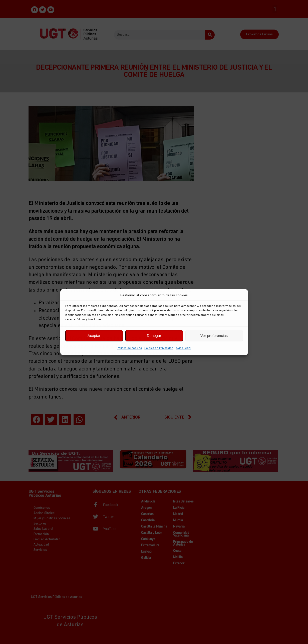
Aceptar (94, 336)
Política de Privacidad (159, 348)
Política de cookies (129, 348)
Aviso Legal (184, 348)
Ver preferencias (214, 336)
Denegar (154, 336)
